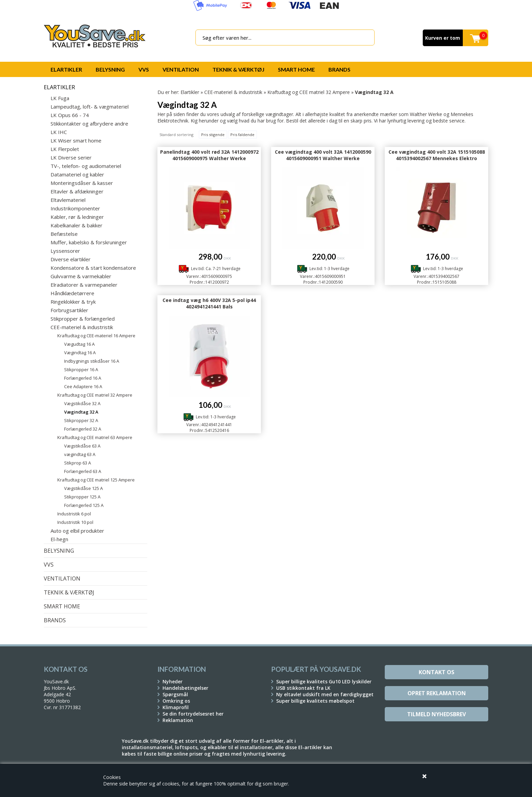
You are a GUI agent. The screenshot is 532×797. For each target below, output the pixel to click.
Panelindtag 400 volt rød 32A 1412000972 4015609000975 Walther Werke (209, 155)
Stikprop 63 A (78, 463)
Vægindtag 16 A (80, 353)
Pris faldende (242, 135)
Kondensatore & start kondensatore (93, 268)
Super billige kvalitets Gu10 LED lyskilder (324, 681)
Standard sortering (176, 135)
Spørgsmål (175, 694)
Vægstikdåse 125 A (83, 488)
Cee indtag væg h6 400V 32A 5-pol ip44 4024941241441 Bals (209, 303)
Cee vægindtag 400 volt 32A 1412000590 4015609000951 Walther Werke (323, 155)
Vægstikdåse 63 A (82, 446)
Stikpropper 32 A (81, 420)
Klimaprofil (176, 707)
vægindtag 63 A (80, 454)
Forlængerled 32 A (83, 429)
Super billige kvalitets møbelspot (315, 701)
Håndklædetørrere (72, 293)
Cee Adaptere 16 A (83, 386)
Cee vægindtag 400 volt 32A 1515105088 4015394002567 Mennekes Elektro (437, 155)
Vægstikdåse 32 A (82, 403)
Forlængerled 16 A (83, 378)
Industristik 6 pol (74, 514)
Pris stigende (213, 135)
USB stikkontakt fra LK (303, 688)
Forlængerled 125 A (84, 505)
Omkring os (176, 701)
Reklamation (178, 720)
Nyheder (173, 681)
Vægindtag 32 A (81, 412)
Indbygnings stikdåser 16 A (92, 361)
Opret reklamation (437, 693)
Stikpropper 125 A (82, 497)
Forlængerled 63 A (83, 471)
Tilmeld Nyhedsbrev (436, 714)
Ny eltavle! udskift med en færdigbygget (325, 694)
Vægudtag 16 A (79, 344)
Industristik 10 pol (75, 522)
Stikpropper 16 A (81, 369)
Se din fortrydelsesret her (193, 714)
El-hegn (59, 539)
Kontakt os (436, 672)
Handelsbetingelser (185, 688)
